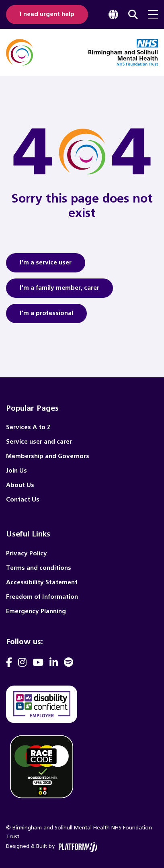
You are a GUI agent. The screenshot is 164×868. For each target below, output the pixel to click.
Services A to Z (28, 427)
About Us (20, 485)
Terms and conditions (39, 568)
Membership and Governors (48, 456)
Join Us (16, 471)
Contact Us (23, 500)
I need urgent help (47, 14)
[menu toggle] (153, 15)
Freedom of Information (42, 597)
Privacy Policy (27, 554)
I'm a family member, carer (59, 291)
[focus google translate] (113, 14)
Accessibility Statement (42, 582)
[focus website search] (133, 14)
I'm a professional (46, 316)
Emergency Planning (36, 611)
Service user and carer (39, 442)
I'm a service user (46, 265)
